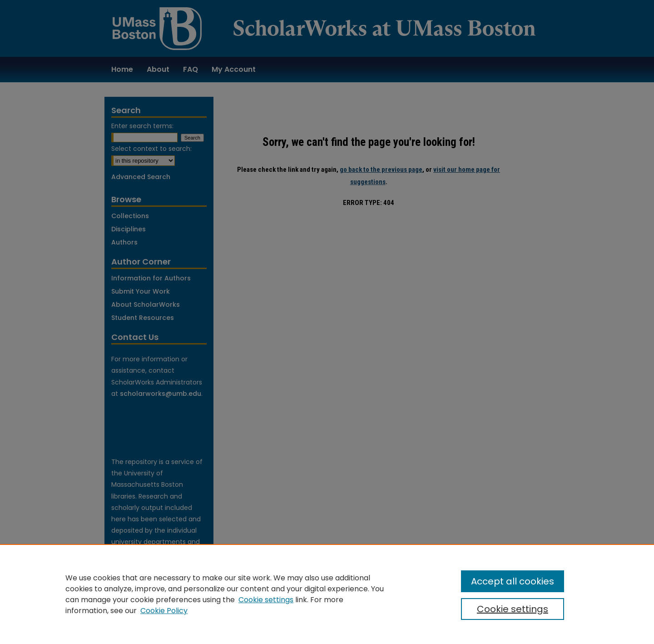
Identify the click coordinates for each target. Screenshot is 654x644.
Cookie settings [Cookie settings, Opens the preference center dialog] (513, 609)
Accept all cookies (513, 581)
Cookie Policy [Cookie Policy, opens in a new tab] (164, 611)
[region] (327, 594)
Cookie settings (266, 600)
